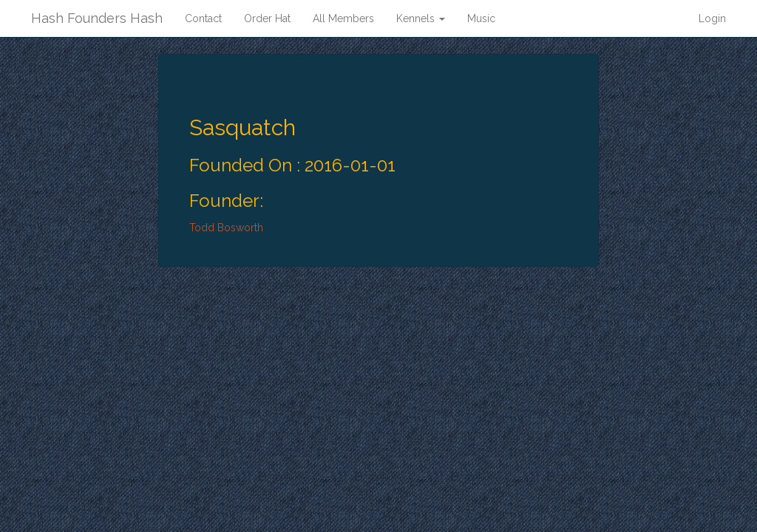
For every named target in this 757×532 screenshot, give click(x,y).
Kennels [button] (421, 18)
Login (712, 18)
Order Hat (267, 18)
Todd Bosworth (226, 228)
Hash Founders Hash (97, 18)
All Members (343, 18)
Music (481, 18)
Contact (203, 18)
